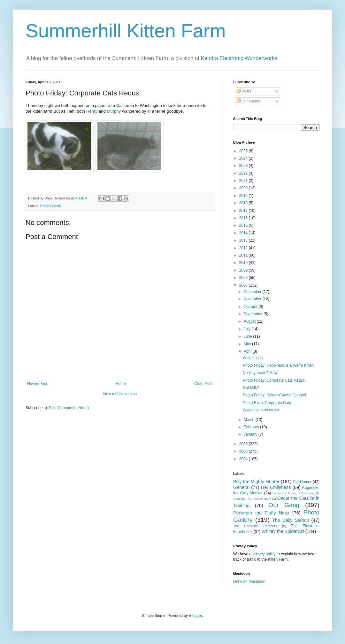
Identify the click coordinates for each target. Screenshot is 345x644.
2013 (244, 240)
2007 (244, 285)
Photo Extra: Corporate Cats (267, 403)
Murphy (114, 111)
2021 (244, 181)
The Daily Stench (291, 520)
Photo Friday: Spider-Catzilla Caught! (274, 395)
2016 (244, 218)
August (250, 321)
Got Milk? (251, 388)
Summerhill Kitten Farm (126, 31)
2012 (244, 248)
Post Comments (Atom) (69, 408)
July (248, 329)
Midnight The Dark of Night (252, 499)
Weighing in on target (261, 410)
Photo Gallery (51, 206)
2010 (244, 263)
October (251, 307)
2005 (244, 451)
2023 (244, 166)
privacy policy (264, 554)
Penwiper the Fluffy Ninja (261, 513)
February (252, 427)
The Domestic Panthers (255, 526)
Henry (92, 111)
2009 (244, 270)
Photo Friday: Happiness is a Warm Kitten (278, 365)
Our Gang (284, 505)
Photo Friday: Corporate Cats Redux (274, 380)
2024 (244, 158)
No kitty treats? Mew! (261, 373)
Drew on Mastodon (249, 581)
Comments (248, 101)
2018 (244, 203)
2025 (244, 151)
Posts (244, 91)
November (253, 299)
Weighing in (253, 358)
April (248, 351)
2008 (244, 278)
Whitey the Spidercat (283, 531)
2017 (244, 211)
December (253, 292)
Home (121, 384)
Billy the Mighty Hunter (256, 482)
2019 (244, 196)
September (254, 314)
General (241, 487)
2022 (244, 173)
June (248, 336)
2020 (244, 188)
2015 (244, 225)
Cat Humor (302, 482)
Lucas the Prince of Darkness (293, 493)
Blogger (195, 616)
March (250, 420)
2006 (244, 444)
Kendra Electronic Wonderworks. (240, 58)
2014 (244, 233)
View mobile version (120, 394)
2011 (244, 255)
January (251, 434)
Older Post (203, 384)
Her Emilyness (276, 487)
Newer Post (37, 384)
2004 (244, 459)
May (248, 344)
